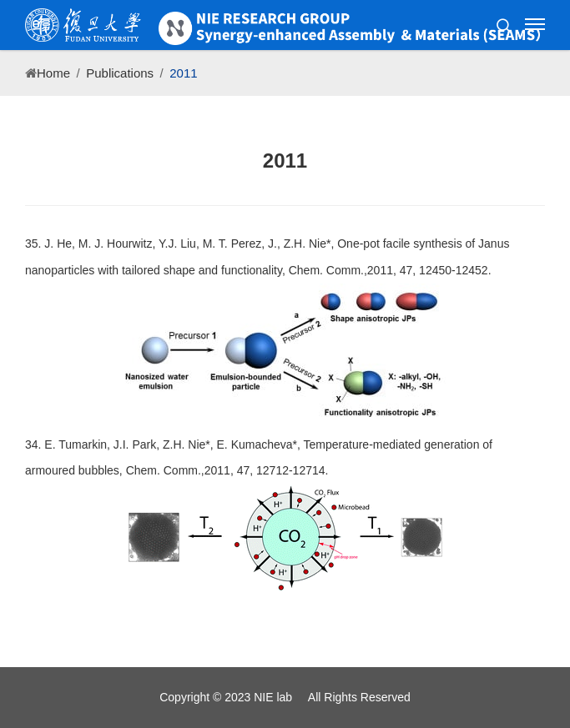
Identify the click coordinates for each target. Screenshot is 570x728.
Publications (120, 73)
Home (53, 73)
